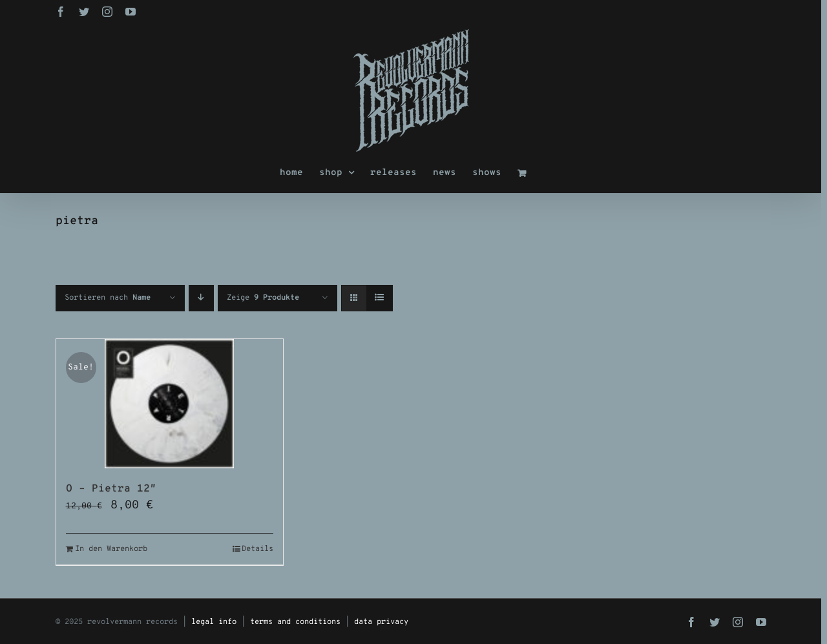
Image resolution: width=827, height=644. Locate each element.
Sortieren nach (108, 298)
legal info (214, 622)
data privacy (381, 622)
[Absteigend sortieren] (201, 298)
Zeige (263, 298)
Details (257, 549)
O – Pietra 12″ (111, 489)
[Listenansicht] (380, 298)
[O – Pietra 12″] (170, 404)
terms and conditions (295, 622)
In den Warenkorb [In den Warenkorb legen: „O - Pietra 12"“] (111, 549)
